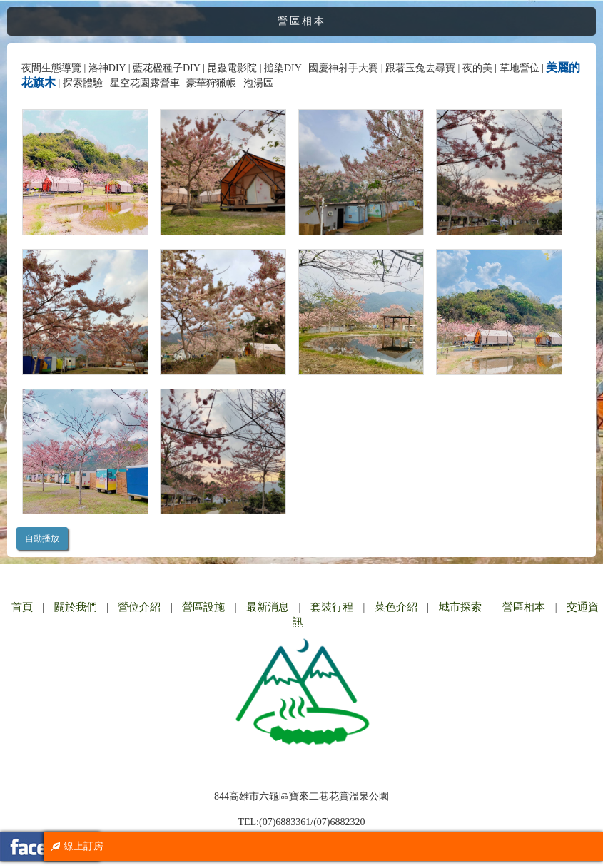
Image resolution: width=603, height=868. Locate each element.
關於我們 (76, 607)
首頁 (22, 607)
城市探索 (460, 607)
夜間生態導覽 (51, 68)
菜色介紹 (396, 607)
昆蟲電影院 (232, 68)
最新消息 (268, 607)
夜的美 (477, 68)
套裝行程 (332, 607)
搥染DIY (283, 68)
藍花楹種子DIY (166, 68)
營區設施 (203, 607)
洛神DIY (107, 68)
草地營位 (520, 68)
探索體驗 (83, 83)
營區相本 (524, 607)
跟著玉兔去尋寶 (420, 68)
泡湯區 (258, 83)
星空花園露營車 (145, 83)
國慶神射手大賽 (343, 68)
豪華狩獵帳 (211, 83)
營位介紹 (139, 607)
